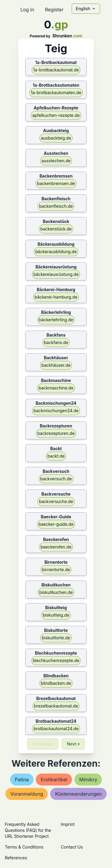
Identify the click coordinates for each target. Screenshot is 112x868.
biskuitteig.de (56, 615)
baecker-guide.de (56, 524)
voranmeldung (27, 794)
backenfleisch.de (56, 206)
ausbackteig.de (56, 138)
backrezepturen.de (56, 433)
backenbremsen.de (56, 183)
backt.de (56, 456)
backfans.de (56, 342)
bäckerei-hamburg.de (56, 297)
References (16, 858)
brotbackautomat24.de (56, 729)
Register (54, 10)
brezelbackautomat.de (56, 706)
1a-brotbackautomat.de (56, 70)
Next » (73, 744)
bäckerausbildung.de (56, 252)
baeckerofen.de (56, 547)
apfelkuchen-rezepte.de (56, 115)
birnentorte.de (56, 570)
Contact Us (72, 847)
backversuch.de (56, 479)
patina (22, 780)
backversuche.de (56, 501)
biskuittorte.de (56, 638)
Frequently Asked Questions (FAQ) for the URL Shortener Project (28, 830)
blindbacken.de (56, 683)
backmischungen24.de (56, 411)
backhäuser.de (56, 365)
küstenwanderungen (78, 794)
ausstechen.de (56, 161)
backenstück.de (56, 229)
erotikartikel (54, 780)
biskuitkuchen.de (56, 592)
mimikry (88, 780)
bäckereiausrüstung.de (56, 274)
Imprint (68, 824)
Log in (27, 10)
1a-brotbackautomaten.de (56, 93)
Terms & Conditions (24, 847)
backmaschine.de (56, 388)
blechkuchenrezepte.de (56, 660)
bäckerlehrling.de (56, 320)
